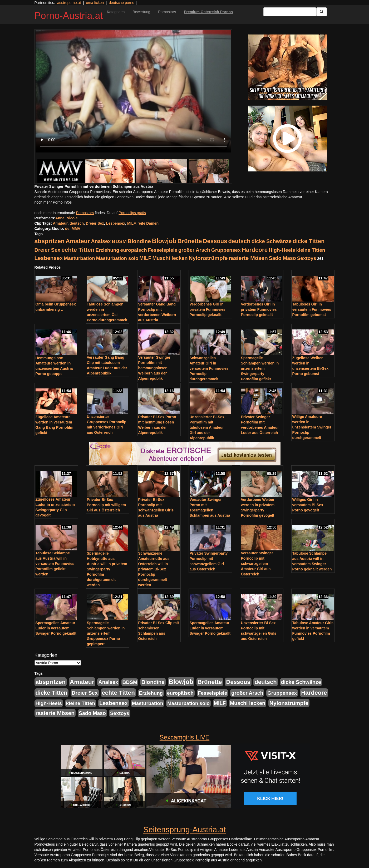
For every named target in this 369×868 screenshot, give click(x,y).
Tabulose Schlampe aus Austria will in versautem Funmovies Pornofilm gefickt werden (55, 564)
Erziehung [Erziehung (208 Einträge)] (107, 250)
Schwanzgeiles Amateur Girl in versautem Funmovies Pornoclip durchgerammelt (209, 368)
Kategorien (116, 12)
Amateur (60, 223)
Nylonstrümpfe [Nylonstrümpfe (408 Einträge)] (208, 258)
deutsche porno (122, 3)
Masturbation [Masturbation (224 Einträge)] (79, 258)
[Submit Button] (322, 12)
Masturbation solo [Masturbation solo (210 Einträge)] (117, 258)
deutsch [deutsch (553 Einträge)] (239, 241)
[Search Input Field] (290, 12)
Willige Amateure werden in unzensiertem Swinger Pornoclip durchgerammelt (312, 427)
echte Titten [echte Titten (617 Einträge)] (78, 250)
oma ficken (95, 3)
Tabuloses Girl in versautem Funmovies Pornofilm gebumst (312, 309)
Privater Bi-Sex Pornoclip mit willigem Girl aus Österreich (107, 505)
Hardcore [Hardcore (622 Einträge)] (255, 250)
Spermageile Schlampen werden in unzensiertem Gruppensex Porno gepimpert (106, 633)
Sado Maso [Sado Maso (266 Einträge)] (282, 258)
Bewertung (141, 12)
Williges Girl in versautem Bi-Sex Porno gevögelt (308, 505)
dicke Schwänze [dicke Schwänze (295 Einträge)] (272, 241)
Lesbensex (116, 223)
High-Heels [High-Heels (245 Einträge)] (282, 250)
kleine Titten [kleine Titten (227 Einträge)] (311, 250)
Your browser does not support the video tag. (133, 91)
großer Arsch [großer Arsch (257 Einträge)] (194, 250)
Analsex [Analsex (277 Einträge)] (101, 241)
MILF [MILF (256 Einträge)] (145, 258)
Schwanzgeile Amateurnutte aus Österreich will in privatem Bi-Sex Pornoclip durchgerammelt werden (154, 569)
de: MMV (73, 229)
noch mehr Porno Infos (53, 202)
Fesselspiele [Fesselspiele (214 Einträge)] (163, 250)
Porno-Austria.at (69, 16)
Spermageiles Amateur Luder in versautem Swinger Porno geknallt (56, 628)
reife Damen (148, 223)
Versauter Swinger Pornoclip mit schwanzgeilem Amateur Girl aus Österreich (257, 564)
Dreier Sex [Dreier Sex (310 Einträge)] (48, 250)
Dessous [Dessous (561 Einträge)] (215, 241)
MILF (131, 223)
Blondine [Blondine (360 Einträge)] (139, 241)
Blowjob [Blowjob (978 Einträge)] (164, 241)
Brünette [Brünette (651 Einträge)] (190, 241)
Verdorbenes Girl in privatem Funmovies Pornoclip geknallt (208, 309)
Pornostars (167, 12)
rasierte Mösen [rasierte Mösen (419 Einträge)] (248, 258)
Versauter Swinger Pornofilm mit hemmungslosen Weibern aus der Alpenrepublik (154, 368)
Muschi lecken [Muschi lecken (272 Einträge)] (170, 258)
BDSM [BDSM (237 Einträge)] (119, 241)
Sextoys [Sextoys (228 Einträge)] (307, 258)
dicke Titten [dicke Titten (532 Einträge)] (309, 241)
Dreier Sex (95, 223)
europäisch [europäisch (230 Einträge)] (134, 250)
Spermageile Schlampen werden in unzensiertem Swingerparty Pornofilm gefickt (260, 368)
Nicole (72, 218)
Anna (60, 218)
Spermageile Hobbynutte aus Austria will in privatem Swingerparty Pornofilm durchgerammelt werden (107, 569)
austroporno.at (69, 3)
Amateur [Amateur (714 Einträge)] (78, 241)
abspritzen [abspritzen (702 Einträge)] (50, 241)
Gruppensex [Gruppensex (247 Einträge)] (226, 250)
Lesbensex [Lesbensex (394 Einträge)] (49, 258)
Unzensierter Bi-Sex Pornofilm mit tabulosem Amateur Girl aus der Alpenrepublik (207, 427)
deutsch (77, 223)
